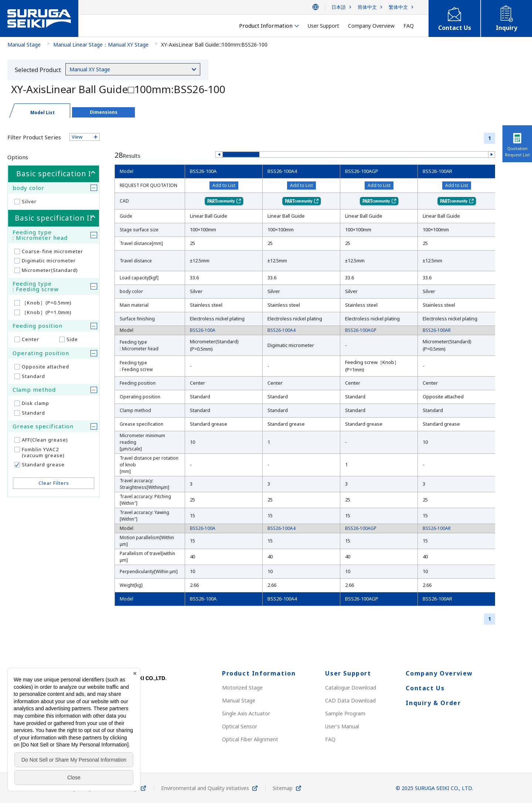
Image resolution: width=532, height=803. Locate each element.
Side (72, 339)
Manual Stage (24, 45)
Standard (33, 376)
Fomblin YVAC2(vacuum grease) (43, 452)
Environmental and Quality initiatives (205, 788)
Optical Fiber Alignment (250, 739)
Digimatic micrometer (49, 261)
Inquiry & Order (433, 703)
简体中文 (367, 7)
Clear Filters (54, 483)
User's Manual (342, 726)
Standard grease (43, 465)
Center (30, 339)
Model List (42, 113)
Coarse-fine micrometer (52, 251)
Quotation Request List (517, 152)
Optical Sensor (240, 726)
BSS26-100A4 (282, 171)
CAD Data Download (350, 700)
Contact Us (425, 688)
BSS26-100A (203, 171)
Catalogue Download (351, 688)
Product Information (259, 673)
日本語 (339, 7)
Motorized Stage (242, 688)
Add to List (224, 185)
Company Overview (439, 673)
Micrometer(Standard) (50, 270)
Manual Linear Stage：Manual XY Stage (101, 45)
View (77, 137)
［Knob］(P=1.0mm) (47, 312)
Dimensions (104, 112)
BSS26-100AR (437, 171)
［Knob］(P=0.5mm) (47, 303)
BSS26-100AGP (362, 171)
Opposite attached (45, 367)
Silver (29, 201)
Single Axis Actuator (246, 713)
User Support (348, 673)
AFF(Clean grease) (45, 440)
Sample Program (345, 713)
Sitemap (283, 788)
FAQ (330, 739)
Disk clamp (35, 403)
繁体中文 (398, 7)
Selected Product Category (38, 71)
